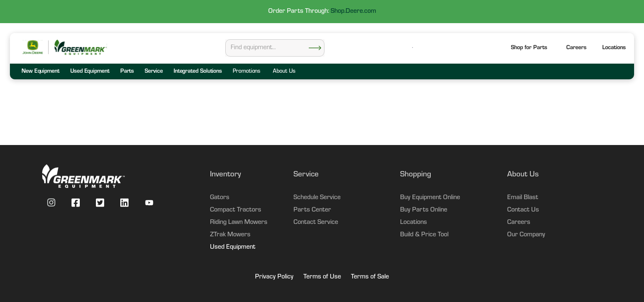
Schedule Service (317, 198)
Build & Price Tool (424, 235)
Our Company (526, 235)
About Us (284, 72)
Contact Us (523, 210)
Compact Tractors (236, 210)
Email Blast (523, 198)
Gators (220, 198)
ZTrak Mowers (230, 235)
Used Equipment (233, 247)
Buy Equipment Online (430, 198)
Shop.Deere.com (353, 12)
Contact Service (316, 223)
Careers (576, 48)
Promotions (247, 72)
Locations (414, 223)
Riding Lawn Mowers (239, 223)
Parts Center (312, 210)
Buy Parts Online (424, 210)
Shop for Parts (529, 48)
